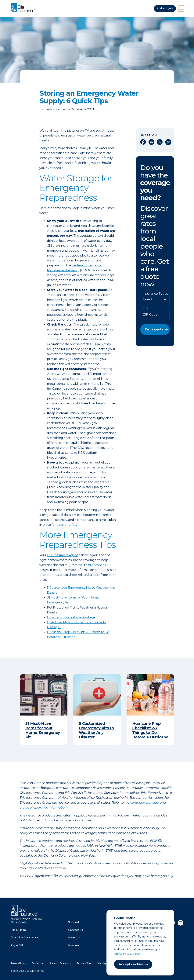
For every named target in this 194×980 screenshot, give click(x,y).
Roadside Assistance (24, 937)
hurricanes (96, 565)
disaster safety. (67, 525)
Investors (75, 937)
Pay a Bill (17, 945)
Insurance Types (155, 294)
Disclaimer (38, 963)
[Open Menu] (181, 9)
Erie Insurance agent (63, 555)
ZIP (145, 309)
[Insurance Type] (155, 299)
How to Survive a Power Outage (71, 617)
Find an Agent (165, 8)
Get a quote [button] (154, 329)
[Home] (24, 8)
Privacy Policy (18, 963)
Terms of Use (84, 963)
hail (81, 565)
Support (74, 922)
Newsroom (76, 945)
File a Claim (18, 930)
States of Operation (60, 963)
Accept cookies (131, 964)
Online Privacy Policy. (128, 954)
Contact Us (76, 930)
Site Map (102, 963)
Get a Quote (19, 922)
